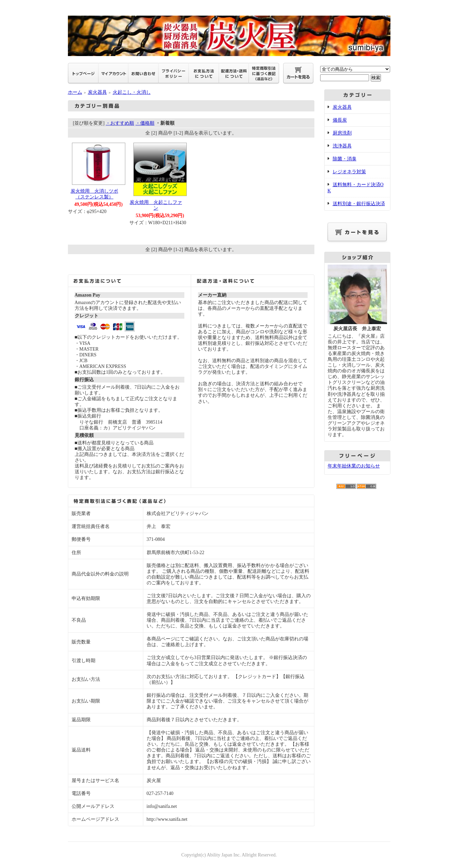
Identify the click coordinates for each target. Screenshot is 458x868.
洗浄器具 (342, 146)
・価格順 (145, 123)
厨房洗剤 (342, 133)
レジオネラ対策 (349, 172)
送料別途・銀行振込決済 (359, 204)
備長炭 (340, 120)
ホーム (75, 92)
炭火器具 (97, 92)
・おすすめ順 (120, 123)
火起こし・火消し (132, 92)
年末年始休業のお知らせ (354, 466)
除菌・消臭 (345, 159)
